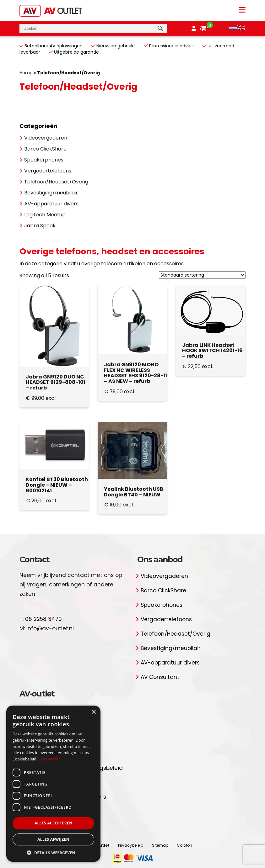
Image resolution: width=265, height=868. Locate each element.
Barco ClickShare (45, 149)
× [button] (93, 712)
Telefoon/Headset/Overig (56, 182)
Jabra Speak (40, 226)
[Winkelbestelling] (202, 275)
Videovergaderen (46, 138)
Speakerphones (44, 160)
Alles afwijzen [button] (53, 839)
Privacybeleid (131, 845)
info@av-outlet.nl (50, 628)
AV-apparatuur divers (51, 204)
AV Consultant (160, 677)
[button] (53, 852)
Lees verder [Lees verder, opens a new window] (49, 759)
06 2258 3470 (43, 619)
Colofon (184, 845)
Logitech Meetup (45, 215)
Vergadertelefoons (48, 171)
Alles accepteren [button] (54, 823)
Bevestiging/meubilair (51, 193)
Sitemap (160, 845)
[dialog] (53, 784)
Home (26, 73)
